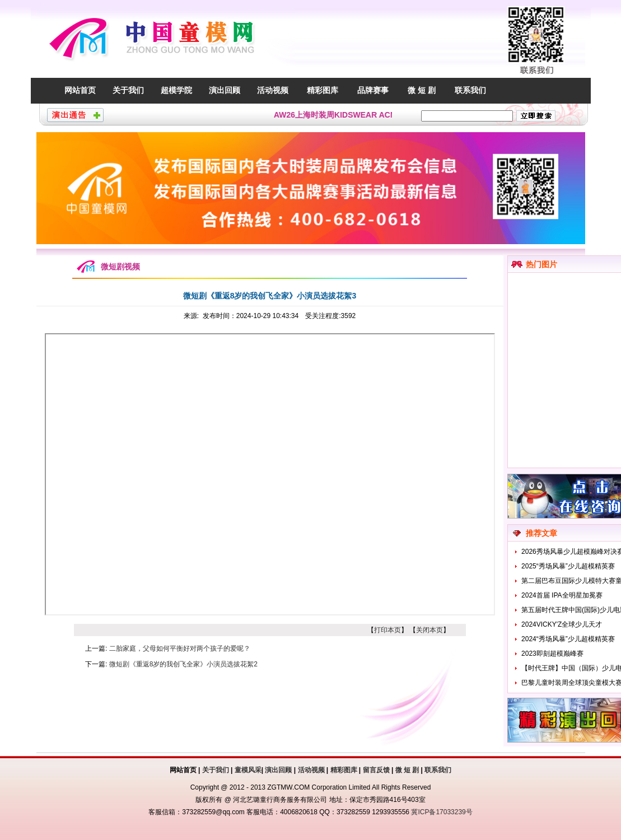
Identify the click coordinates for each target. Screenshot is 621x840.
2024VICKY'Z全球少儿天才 (562, 624)
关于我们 (128, 90)
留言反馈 (376, 770)
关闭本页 (429, 630)
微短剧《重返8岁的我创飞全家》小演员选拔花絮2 (183, 664)
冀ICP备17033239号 (442, 812)
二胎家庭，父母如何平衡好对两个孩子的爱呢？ (180, 648)
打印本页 (387, 630)
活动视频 (273, 90)
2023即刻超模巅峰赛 (552, 654)
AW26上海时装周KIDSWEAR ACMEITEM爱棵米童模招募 (378, 115)
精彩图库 (323, 90)
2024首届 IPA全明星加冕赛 (562, 595)
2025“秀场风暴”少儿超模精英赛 (568, 566)
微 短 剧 (422, 90)
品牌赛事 (373, 90)
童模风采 (248, 770)
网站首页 (80, 90)
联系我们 (470, 90)
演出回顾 (225, 90)
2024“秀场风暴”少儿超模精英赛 (568, 639)
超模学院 (176, 90)
